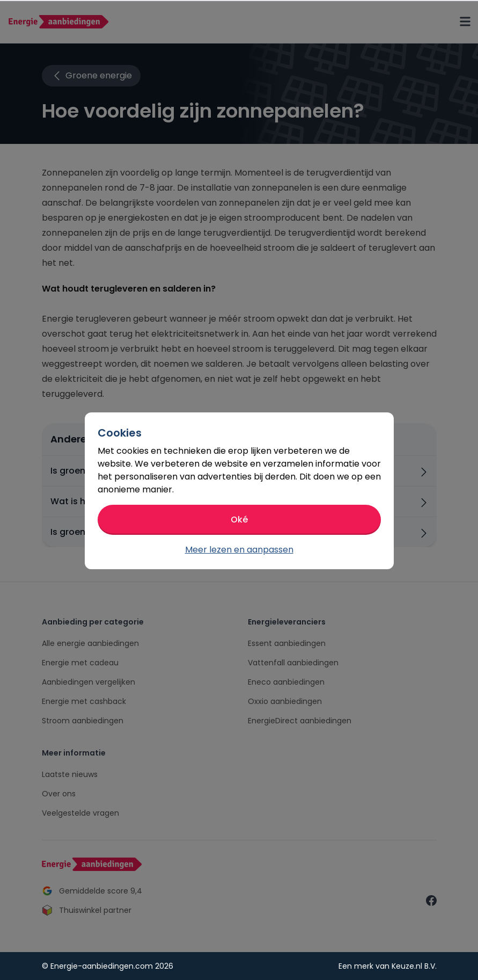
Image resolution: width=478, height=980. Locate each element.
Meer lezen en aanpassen (239, 550)
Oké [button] (239, 520)
